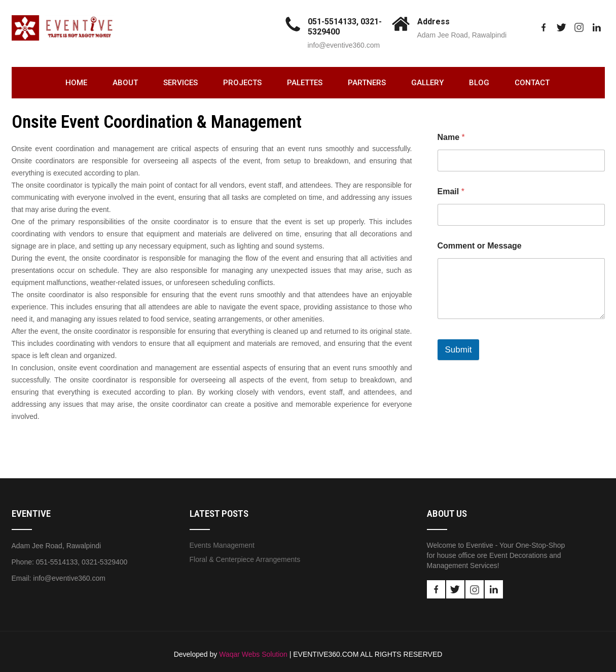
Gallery (427, 83)
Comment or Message (480, 246)
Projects (242, 83)
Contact (532, 83)
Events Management (222, 545)
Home (76, 83)
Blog (479, 83)
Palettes (305, 83)
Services (180, 83)
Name (451, 137)
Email (451, 191)
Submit (459, 350)
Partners (367, 83)
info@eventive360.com (344, 45)
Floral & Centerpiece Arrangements (245, 559)
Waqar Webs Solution (253, 654)
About (125, 83)
